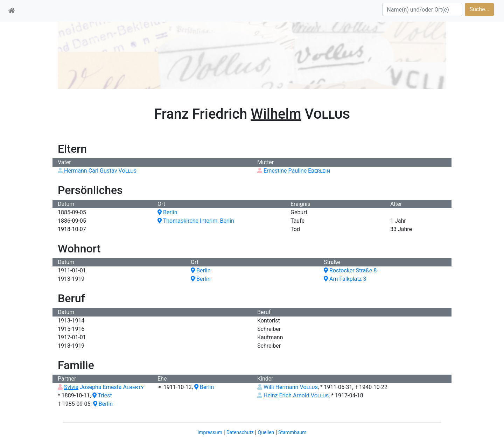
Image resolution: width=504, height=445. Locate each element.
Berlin (167, 212)
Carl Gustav (100, 171)
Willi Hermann (291, 387)
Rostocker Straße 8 (350, 270)
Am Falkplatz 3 (345, 279)
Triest (102, 395)
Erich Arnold (296, 395)
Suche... (479, 9)
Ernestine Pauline (297, 171)
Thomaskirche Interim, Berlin (196, 221)
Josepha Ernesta (104, 387)
